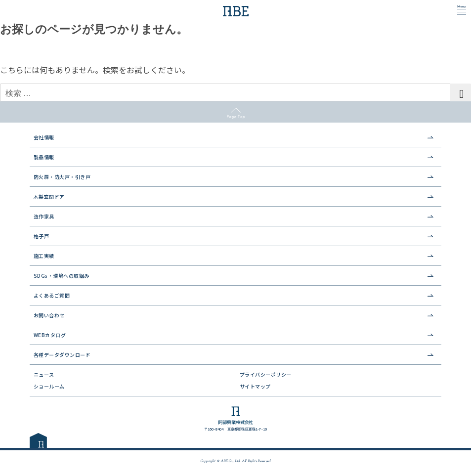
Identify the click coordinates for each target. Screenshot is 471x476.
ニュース (44, 374)
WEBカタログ (50, 335)
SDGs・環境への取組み (62, 276)
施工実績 (44, 256)
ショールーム (49, 386)
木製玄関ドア (49, 196)
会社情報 (44, 137)
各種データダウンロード (62, 355)
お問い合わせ (49, 315)
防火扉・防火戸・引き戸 (62, 177)
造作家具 (44, 216)
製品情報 (44, 157)
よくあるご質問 (52, 295)
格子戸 (42, 236)
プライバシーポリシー (266, 374)
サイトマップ (255, 386)
